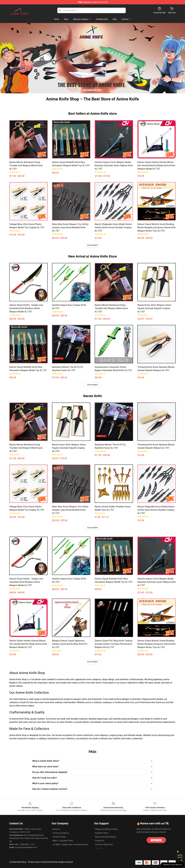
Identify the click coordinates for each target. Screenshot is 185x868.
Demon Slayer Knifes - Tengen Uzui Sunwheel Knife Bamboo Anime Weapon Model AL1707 (26, 308)
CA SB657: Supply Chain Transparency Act (70, 844)
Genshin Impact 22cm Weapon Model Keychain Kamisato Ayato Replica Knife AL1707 (114, 165)
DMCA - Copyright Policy (63, 841)
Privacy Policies (59, 837)
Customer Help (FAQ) (104, 844)
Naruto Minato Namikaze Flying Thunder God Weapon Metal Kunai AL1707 (26, 165)
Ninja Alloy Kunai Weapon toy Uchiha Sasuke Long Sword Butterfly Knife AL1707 (70, 227)
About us (56, 829)
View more (92, 245)
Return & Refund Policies (105, 837)
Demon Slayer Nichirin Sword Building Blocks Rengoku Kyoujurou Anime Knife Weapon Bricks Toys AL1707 (156, 227)
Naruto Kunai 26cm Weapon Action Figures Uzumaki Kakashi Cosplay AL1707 (154, 308)
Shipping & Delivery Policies (106, 829)
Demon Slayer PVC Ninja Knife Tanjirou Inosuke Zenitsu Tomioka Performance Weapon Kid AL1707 (114, 644)
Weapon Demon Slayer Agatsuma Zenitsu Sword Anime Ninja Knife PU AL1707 (70, 644)
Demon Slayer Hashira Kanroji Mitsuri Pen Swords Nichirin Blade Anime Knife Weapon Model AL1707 (156, 165)
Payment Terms (102, 833)
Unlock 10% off (180, 856)
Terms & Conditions (61, 833)
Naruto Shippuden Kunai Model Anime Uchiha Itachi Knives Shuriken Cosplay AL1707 (113, 227)
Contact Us (100, 841)
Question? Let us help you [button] (172, 865)
